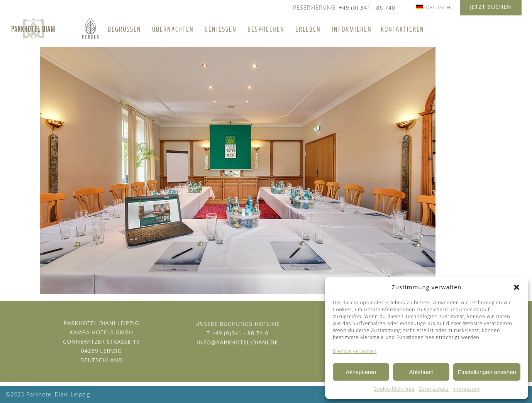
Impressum (466, 389)
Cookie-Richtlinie (394, 389)
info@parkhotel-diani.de (237, 342)
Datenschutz (434, 389)
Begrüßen (125, 29)
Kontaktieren (402, 29)
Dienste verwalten (355, 351)
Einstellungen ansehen (487, 372)
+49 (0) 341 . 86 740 (367, 8)
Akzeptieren (361, 372)
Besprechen (266, 29)
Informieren (352, 29)
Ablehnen (421, 372)
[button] (517, 287)
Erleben (308, 29)
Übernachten (173, 29)
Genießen (221, 29)
